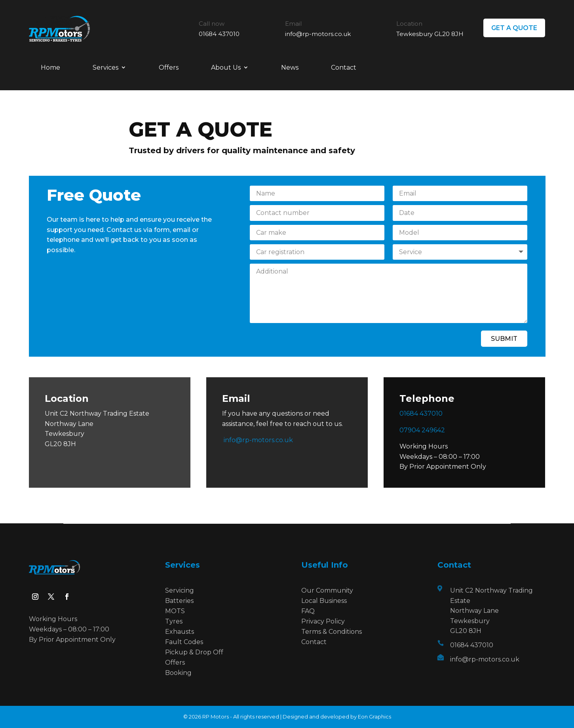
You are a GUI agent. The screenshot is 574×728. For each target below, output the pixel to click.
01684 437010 (219, 34)
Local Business (324, 601)
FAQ (308, 611)
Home (50, 67)
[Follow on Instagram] (35, 597)
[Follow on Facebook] (67, 597)
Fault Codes (184, 642)
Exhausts (180, 632)
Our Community (327, 590)
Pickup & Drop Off (194, 652)
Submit (504, 339)
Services (105, 67)
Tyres (174, 621)
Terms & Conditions (332, 632)
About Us (226, 67)
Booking (178, 673)
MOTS (175, 611)
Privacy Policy (323, 621)
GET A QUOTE (514, 28)
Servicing (180, 590)
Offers (169, 67)
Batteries (179, 601)
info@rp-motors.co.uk (318, 34)
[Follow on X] (51, 597)
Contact (344, 67)
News (290, 67)
